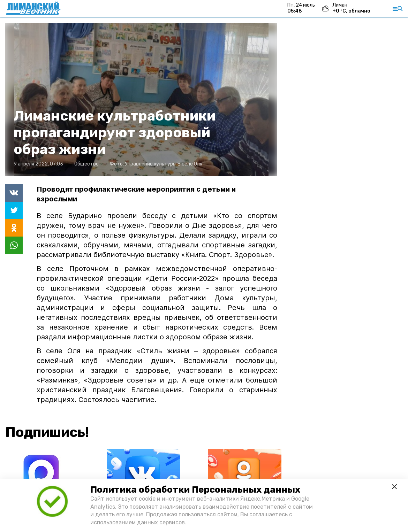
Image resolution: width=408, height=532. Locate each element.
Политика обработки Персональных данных (195, 490)
